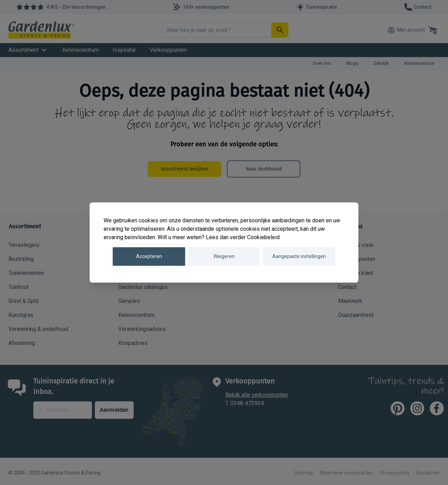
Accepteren (149, 256)
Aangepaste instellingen (299, 256)
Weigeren (224, 256)
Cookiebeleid (263, 237)
